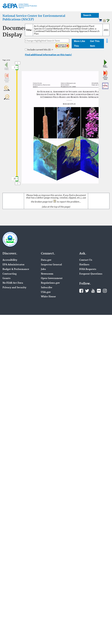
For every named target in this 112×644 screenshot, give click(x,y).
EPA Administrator (14, 265)
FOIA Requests (88, 269)
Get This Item (95, 44)
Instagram (105, 291)
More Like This (80, 44)
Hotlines (84, 265)
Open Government (52, 278)
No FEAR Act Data (13, 283)
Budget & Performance (16, 269)
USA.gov (46, 292)
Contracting (10, 274)
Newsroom (47, 274)
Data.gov (46, 260)
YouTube (93, 291)
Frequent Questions (91, 274)
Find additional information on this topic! (48, 55)
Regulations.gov (50, 283)
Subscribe (47, 288)
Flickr (99, 291)
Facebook (81, 291)
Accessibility (10, 260)
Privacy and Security (14, 288)
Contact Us (86, 260)
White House (48, 297)
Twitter (87, 291)
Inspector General (51, 265)
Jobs (43, 269)
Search (87, 15)
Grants (6, 278)
